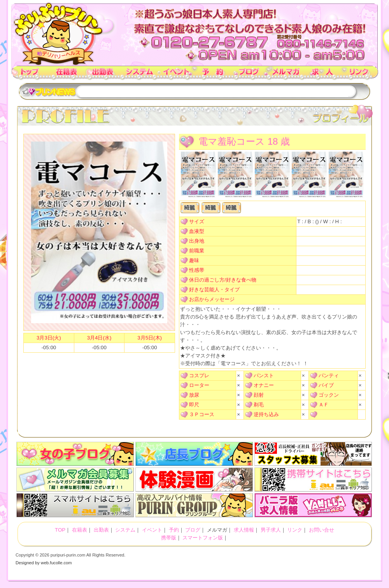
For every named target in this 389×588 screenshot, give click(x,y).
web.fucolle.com (56, 563)
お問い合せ (322, 530)
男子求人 (271, 530)
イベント (176, 74)
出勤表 (103, 74)
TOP (30, 74)
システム (140, 74)
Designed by (28, 563)
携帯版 (169, 538)
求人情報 (322, 74)
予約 (213, 74)
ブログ (249, 74)
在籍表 (67, 74)
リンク (359, 74)
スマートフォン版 (203, 538)
